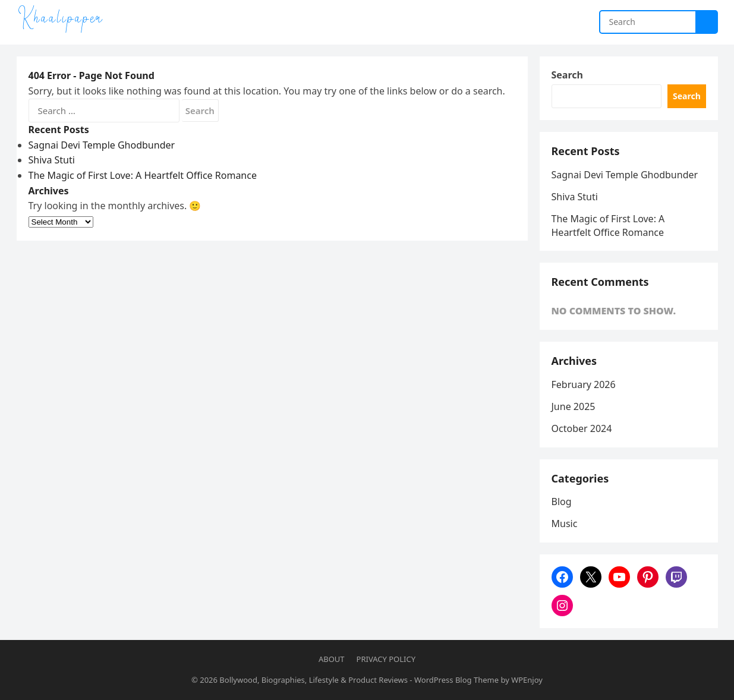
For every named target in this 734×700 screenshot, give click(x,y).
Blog (562, 502)
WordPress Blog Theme (456, 680)
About (332, 659)
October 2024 (582, 428)
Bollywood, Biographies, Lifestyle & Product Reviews (314, 680)
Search (567, 75)
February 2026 (584, 384)
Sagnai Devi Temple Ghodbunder (102, 145)
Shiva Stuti (52, 160)
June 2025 (574, 406)
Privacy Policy (386, 659)
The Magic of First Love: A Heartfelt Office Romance (143, 175)
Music (565, 524)
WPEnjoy (527, 680)
